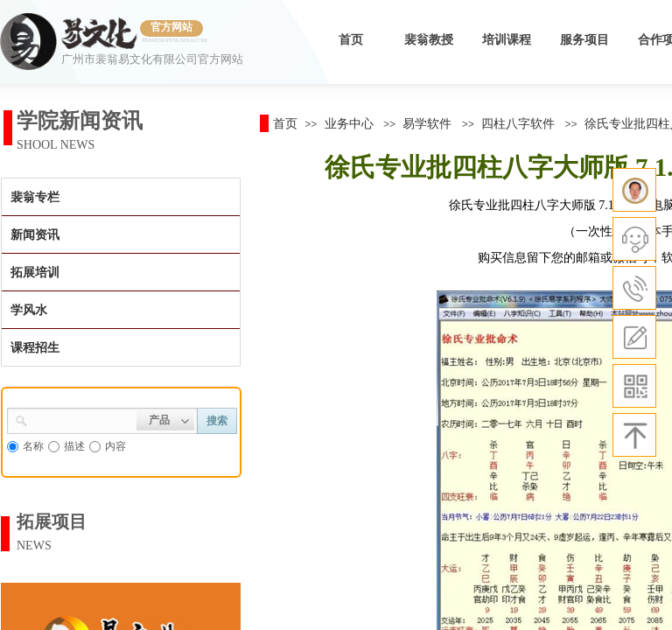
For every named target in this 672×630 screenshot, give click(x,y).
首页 (351, 40)
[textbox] (82, 419)
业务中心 (349, 123)
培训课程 (507, 40)
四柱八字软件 (518, 123)
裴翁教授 (429, 40)
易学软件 (427, 123)
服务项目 (584, 40)
